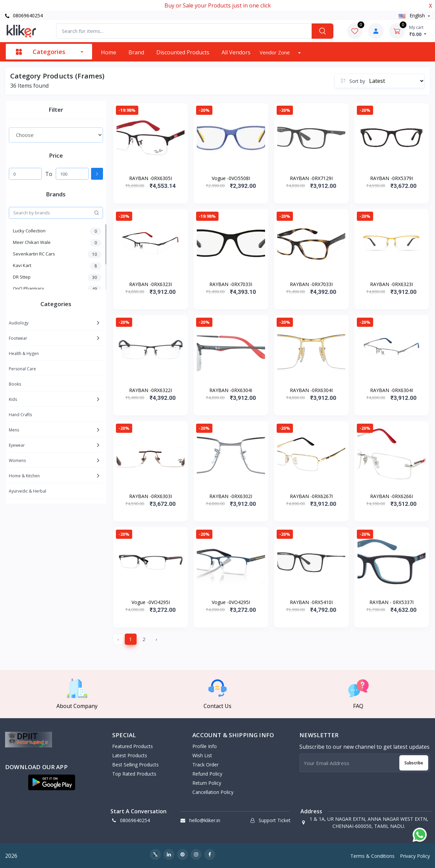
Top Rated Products (134, 774)
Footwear (18, 338)
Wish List (202, 755)
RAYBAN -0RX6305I (151, 178)
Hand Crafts (20, 415)
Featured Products (133, 746)
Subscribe (414, 763)
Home (109, 52)
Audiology (19, 323)
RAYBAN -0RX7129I (311, 178)
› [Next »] (156, 639)
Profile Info (205, 746)
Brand (136, 52)
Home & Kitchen (24, 476)
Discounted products (183, 52)
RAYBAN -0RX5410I (311, 602)
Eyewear (17, 445)
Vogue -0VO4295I (151, 602)
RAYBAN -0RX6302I (231, 496)
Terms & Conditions (372, 856)
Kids (13, 399)
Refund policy (207, 774)
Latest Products (130, 755)
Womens (17, 460)
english (412, 15)
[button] (52, 782)
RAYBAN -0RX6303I (151, 496)
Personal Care (22, 369)
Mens (14, 430)
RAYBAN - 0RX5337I (391, 602)
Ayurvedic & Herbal (28, 491)
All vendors (236, 52)
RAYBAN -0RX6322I (151, 390)
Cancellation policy (213, 792)
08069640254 (24, 15)
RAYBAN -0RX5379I (391, 178)
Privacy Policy (415, 856)
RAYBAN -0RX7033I (231, 284)
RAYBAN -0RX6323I (151, 284)
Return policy (207, 783)
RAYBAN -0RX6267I (311, 496)
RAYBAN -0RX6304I (231, 390)
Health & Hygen (24, 353)
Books (15, 384)
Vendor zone (275, 52)
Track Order (205, 765)
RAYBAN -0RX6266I (391, 496)
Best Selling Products (135, 765)
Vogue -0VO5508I (231, 178)
